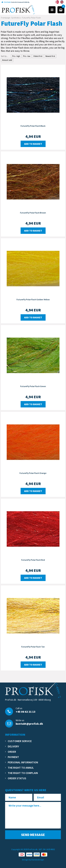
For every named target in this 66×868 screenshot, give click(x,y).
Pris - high (16, 56)
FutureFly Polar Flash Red (33, 560)
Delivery (13, 746)
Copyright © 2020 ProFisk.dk (24, 849)
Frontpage (5, 18)
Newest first (50, 56)
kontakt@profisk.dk (29, 724)
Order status (17, 778)
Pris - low (27, 56)
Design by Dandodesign (33, 860)
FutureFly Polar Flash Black (33, 126)
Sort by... (4, 56)
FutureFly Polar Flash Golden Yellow (33, 299)
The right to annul (21, 768)
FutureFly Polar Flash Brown (33, 213)
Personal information (23, 762)
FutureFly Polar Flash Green (33, 386)
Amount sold (7, 60)
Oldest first (38, 56)
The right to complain (23, 773)
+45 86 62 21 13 (26, 712)
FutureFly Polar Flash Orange (33, 473)
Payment (13, 757)
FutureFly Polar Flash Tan (33, 647)
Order (12, 752)
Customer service (20, 741)
